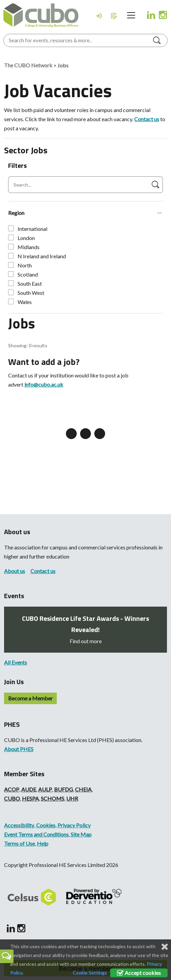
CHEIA (83, 789)
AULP (45, 789)
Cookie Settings (90, 973)
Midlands (24, 247)
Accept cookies (139, 973)
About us (15, 571)
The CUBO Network (28, 65)
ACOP (12, 789)
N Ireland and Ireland (37, 256)
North (20, 265)
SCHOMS (53, 798)
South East (25, 284)
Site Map (81, 834)
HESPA (30, 798)
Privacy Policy (74, 825)
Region (16, 213)
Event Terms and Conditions (36, 834)
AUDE (29, 789)
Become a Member (30, 698)
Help (43, 843)
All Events (16, 662)
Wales (20, 302)
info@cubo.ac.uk (44, 384)
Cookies (46, 825)
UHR (72, 798)
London (21, 238)
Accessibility (19, 825)
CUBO (12, 798)
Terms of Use (19, 843)
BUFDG (64, 789)
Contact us (147, 119)
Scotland (23, 274)
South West (26, 293)
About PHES (19, 749)
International (28, 229)
